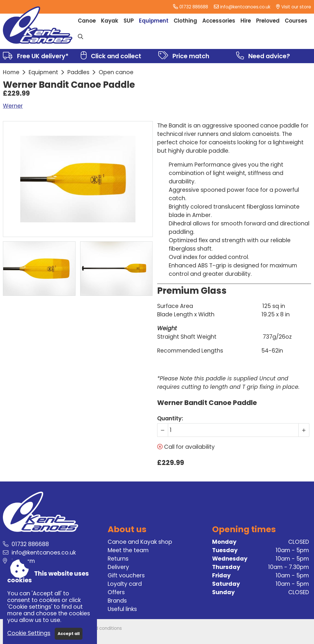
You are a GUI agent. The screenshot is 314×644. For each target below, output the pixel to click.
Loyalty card (125, 584)
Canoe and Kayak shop (140, 542)
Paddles (78, 72)
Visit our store (296, 7)
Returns (118, 559)
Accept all (69, 634)
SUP (129, 21)
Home (11, 72)
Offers (116, 592)
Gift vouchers (126, 575)
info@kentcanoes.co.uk (245, 7)
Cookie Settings (29, 633)
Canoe (87, 21)
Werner (13, 106)
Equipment (43, 72)
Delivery (118, 567)
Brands (117, 601)
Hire (246, 21)
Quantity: (170, 418)
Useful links (122, 609)
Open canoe (116, 72)
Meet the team (128, 550)
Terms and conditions (98, 628)
